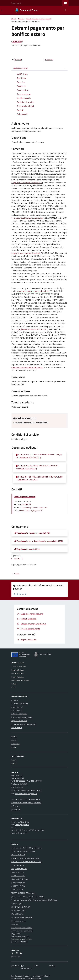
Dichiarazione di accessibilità (22, 917)
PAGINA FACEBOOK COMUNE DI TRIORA (26, 862)
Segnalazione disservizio (20, 936)
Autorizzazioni (16, 710)
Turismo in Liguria (18, 865)
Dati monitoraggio (18, 966)
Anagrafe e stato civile (20, 703)
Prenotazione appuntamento (22, 939)
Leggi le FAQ (16, 934)
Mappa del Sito (27, 968)
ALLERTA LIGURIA (18, 886)
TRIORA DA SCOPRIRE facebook (23, 893)
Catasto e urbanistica (19, 714)
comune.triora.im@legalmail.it (30, 510)
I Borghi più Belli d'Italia (20, 879)
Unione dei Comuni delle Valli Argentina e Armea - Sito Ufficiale (34, 900)
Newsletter (16, 957)
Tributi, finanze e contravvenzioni (38, 19)
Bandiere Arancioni (18, 883)
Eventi (14, 763)
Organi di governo (18, 677)
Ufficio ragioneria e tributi (25, 497)
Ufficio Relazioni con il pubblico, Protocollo (26, 803)
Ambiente (15, 700)
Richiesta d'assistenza (19, 942)
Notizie (14, 740)
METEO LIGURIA (17, 914)
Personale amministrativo (21, 680)
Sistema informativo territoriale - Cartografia (27, 896)
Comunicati (15, 744)
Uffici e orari (16, 806)
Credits (52, 966)
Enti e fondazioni (17, 673)
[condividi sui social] (17, 60)
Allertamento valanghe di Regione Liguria (26, 848)
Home (14, 19)
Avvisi (14, 747)
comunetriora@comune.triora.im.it (27, 218)
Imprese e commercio (19, 721)
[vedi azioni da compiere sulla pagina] (47, 60)
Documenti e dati (18, 670)
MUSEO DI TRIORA (18, 855)
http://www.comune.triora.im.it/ (27, 183)
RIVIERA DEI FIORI (18, 876)
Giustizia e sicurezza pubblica (22, 717)
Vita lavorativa (17, 728)
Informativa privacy (18, 921)
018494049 (26, 504)
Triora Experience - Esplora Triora (23, 851)
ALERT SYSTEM (17, 890)
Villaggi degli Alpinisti (19, 869)
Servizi (21, 19)
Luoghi (14, 760)
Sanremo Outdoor (18, 872)
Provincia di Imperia (18, 910)
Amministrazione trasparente (22, 931)
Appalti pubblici (17, 707)
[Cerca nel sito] (64, 10)
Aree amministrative (19, 666)
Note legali (15, 924)
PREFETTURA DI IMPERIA (21, 907)
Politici (14, 684)
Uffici (13, 687)
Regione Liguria (16, 3)
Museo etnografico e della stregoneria (25, 858)
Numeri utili (16, 810)
